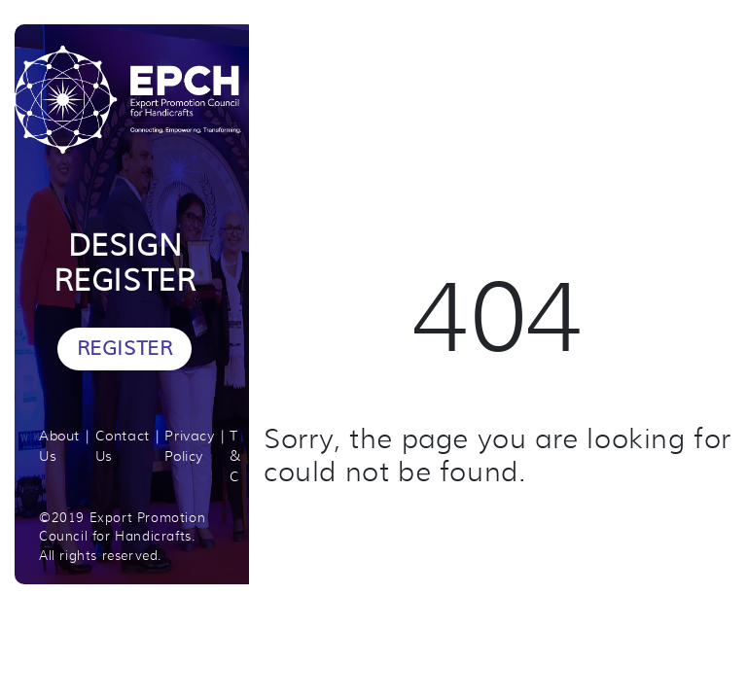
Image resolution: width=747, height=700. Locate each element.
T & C (235, 456)
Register (125, 349)
